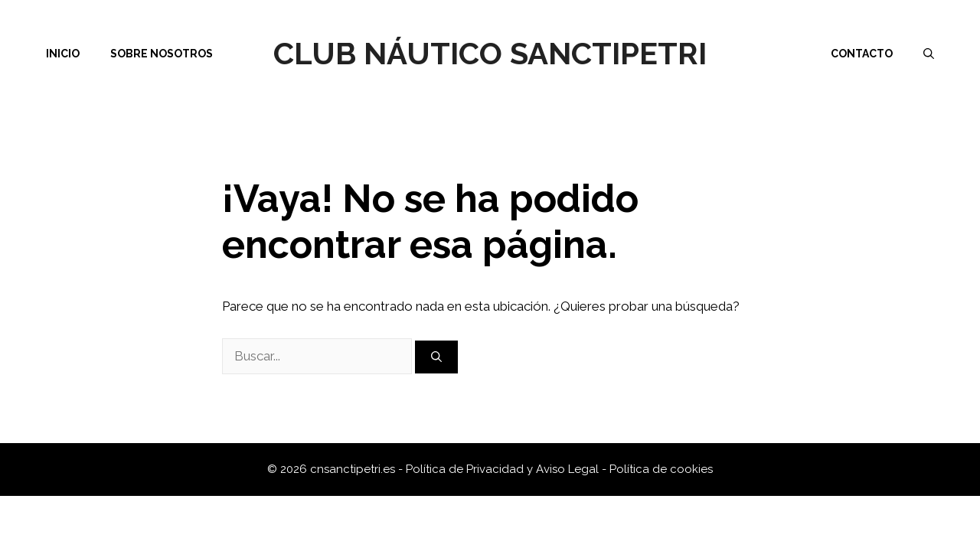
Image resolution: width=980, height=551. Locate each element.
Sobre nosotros (162, 54)
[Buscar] (436, 357)
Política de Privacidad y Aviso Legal (504, 469)
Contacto (862, 54)
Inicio (63, 54)
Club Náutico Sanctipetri (490, 53)
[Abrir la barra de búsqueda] (929, 54)
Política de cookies (661, 469)
